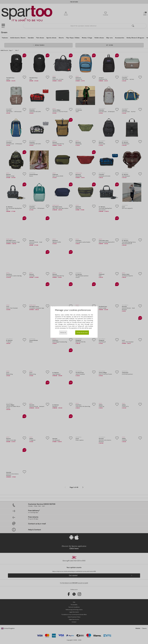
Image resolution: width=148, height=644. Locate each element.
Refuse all (63, 333)
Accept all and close (82, 333)
